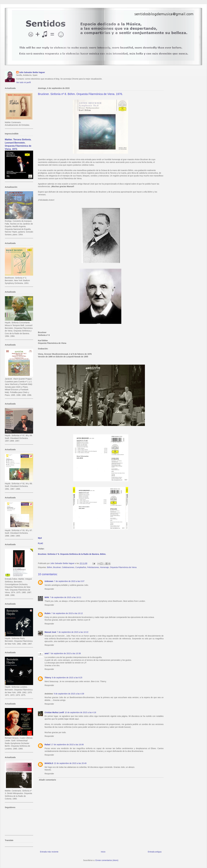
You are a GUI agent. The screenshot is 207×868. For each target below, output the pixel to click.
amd (47, 653)
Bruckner (57, 567)
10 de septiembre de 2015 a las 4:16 (80, 712)
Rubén (48, 613)
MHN (47, 597)
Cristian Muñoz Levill (54, 712)
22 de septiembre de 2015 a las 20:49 (70, 763)
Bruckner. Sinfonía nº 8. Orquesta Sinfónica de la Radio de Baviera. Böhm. (72, 554)
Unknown (49, 581)
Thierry (48, 678)
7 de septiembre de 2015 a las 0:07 (69, 581)
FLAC (41, 543)
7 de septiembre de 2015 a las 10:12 (67, 613)
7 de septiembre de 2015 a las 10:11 (65, 597)
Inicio (103, 852)
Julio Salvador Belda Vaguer (32, 72)
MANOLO (49, 763)
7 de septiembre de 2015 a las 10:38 (65, 653)
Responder (49, 589)
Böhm (50, 567)
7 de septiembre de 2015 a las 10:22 (73, 632)
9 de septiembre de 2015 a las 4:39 (69, 694)
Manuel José (50, 632)
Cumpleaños (81, 567)
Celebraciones (68, 567)
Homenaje (104, 567)
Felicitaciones (93, 567)
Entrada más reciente (49, 852)
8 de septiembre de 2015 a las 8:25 (67, 678)
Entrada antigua (155, 852)
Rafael (47, 745)
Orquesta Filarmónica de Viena (123, 567)
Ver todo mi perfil (24, 82)
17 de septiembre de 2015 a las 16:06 (67, 745)
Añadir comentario (47, 780)
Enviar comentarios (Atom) (107, 860)
